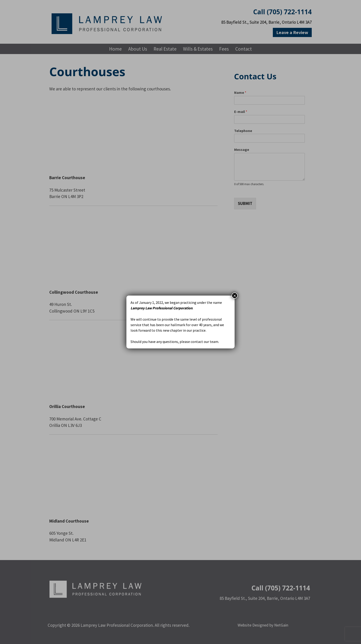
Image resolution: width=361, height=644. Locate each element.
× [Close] (235, 296)
